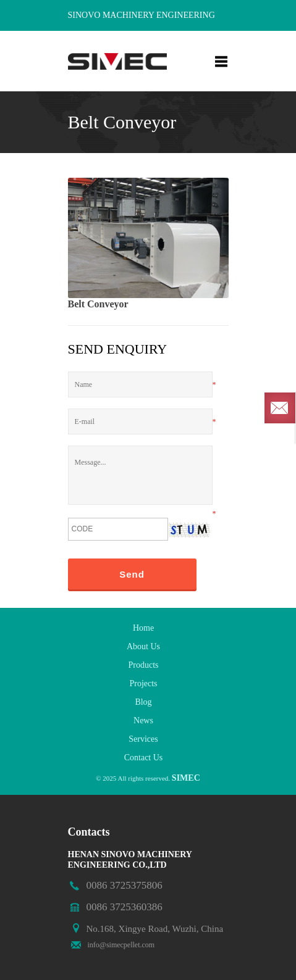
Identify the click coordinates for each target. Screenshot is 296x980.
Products (144, 665)
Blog (143, 702)
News (143, 720)
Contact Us (144, 758)
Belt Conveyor (98, 304)
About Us (143, 646)
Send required (280, 408)
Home (143, 628)
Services (143, 739)
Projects (143, 683)
